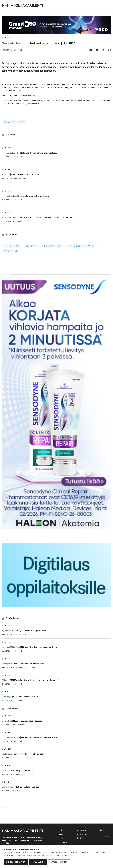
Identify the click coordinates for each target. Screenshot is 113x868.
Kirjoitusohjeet (83, 830)
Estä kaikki (38, 862)
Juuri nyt (32, 246)
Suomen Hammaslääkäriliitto (103, 837)
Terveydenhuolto (15, 122)
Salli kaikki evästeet (16, 862)
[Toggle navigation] (110, 6)
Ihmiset (61, 838)
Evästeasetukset (59, 862)
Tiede (60, 830)
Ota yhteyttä (101, 830)
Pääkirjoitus (12, 246)
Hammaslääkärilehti (23, 6)
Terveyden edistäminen (81, 246)
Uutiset (61, 834)
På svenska (63, 842)
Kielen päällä (52, 246)
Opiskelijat (11, 251)
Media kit (81, 838)
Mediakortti (82, 834)
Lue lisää (64, 855)
